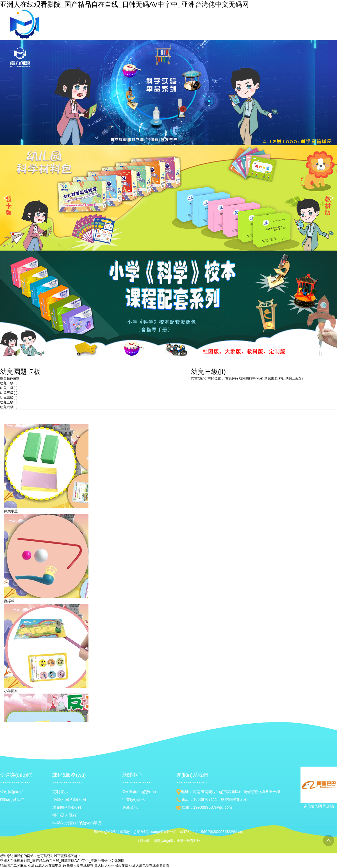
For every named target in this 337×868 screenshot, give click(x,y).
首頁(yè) (232, 378)
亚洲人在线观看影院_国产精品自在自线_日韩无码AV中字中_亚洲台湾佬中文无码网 (124, 4)
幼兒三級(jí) (294, 378)
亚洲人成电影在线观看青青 (149, 865)
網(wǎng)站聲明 (106, 832)
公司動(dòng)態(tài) (139, 792)
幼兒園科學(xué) (251, 378)
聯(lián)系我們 (12, 799)
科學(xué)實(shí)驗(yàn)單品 (77, 823)
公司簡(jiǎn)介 (12, 792)
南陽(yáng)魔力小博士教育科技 (177, 841)
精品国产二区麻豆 (13, 865)
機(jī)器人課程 (64, 815)
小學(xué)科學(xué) (69, 799)
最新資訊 (130, 807)
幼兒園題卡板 (275, 378)
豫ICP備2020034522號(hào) (222, 832)
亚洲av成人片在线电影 (45, 865)
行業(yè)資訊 (133, 799)
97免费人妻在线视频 (78, 865)
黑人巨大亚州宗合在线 (111, 865)
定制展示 (60, 792)
